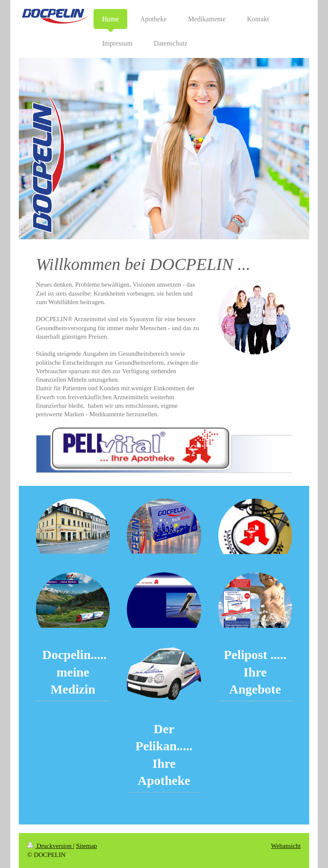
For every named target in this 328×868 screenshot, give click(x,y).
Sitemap (86, 846)
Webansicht (286, 846)
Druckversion (50, 846)
